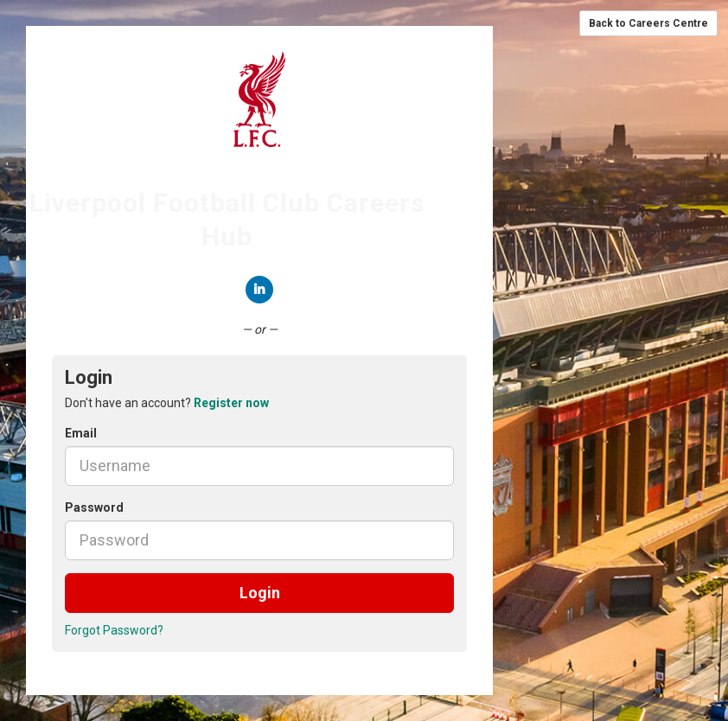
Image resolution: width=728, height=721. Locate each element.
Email (81, 433)
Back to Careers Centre (648, 23)
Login (260, 593)
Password (94, 507)
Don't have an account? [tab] (167, 403)
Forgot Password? (114, 630)
